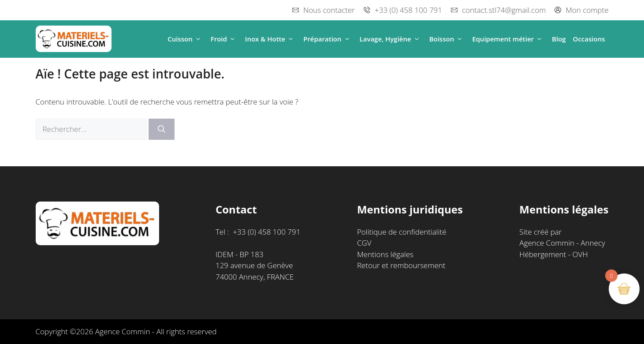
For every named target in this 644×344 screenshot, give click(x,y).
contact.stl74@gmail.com (504, 10)
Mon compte (587, 10)
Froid (224, 39)
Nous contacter (329, 10)
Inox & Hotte (271, 39)
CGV (364, 243)
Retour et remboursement (401, 265)
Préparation (328, 39)
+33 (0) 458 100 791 (408, 10)
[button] (198, 39)
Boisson (447, 39)
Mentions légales (385, 254)
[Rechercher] (162, 129)
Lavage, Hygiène (391, 39)
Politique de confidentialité (402, 232)
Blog (559, 39)
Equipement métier (508, 39)
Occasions (589, 39)
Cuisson (186, 39)
